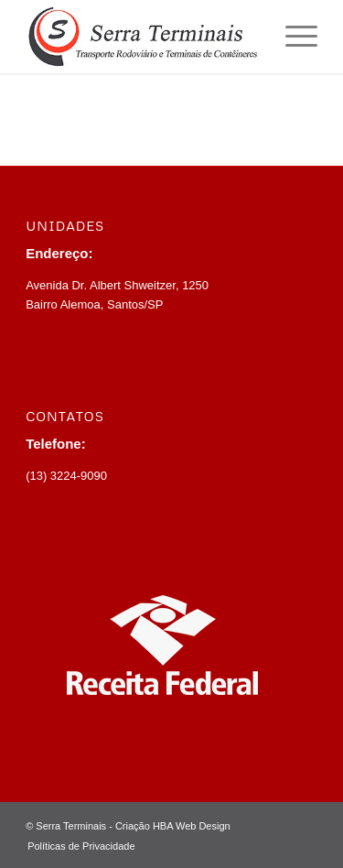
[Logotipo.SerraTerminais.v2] (142, 37)
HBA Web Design (192, 826)
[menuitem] (292, 37)
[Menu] (292, 37)
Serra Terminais (71, 826)
